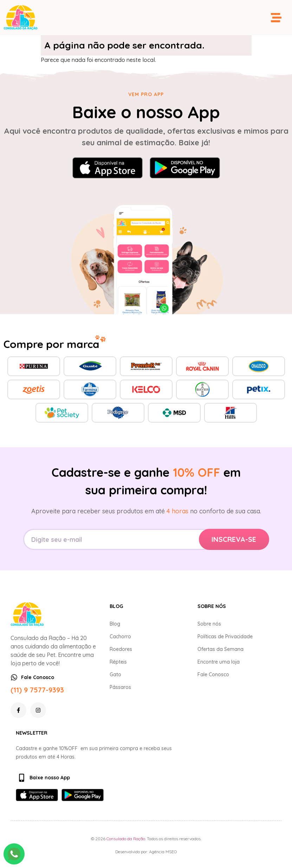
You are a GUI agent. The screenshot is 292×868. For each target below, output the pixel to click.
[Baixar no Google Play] (185, 168)
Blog (115, 624)
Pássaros (120, 687)
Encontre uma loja (219, 662)
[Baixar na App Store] (108, 168)
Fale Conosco (213, 674)
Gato (115, 674)
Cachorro (120, 636)
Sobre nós (209, 624)
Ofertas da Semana (220, 649)
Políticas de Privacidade (225, 636)
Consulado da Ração (126, 839)
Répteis (118, 662)
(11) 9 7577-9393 (37, 690)
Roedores (121, 649)
